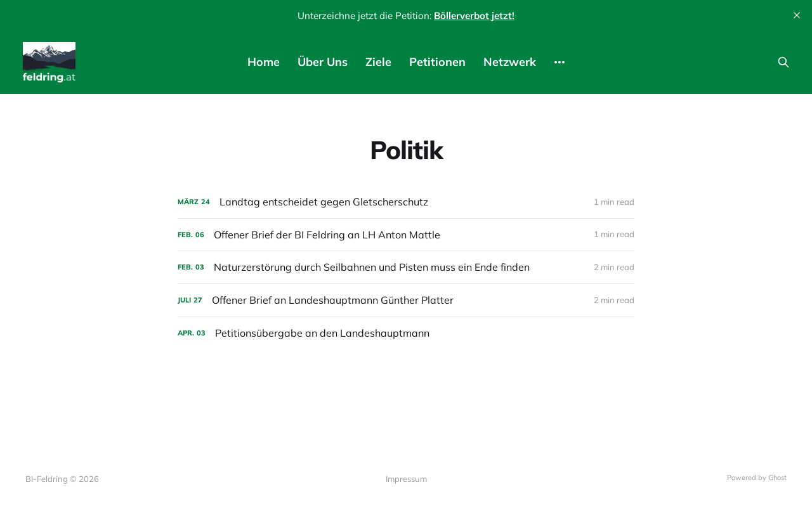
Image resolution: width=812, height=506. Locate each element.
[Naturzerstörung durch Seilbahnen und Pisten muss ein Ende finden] (406, 267)
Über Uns (323, 62)
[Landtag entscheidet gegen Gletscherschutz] (406, 202)
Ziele (378, 62)
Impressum (406, 479)
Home (264, 62)
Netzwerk (510, 62)
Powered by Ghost (757, 477)
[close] (797, 15)
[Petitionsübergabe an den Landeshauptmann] (406, 333)
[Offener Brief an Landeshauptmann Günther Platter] (406, 300)
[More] (560, 62)
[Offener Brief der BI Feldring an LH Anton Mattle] (406, 235)
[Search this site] (783, 62)
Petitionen (437, 62)
